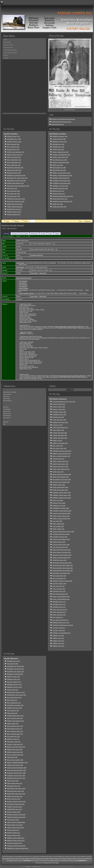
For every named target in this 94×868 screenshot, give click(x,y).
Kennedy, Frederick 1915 (14, 682)
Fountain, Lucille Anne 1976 (15, 744)
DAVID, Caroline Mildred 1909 (61, 597)
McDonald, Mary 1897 (13, 149)
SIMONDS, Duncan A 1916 (14, 684)
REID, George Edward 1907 (60, 594)
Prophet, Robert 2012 (13, 830)
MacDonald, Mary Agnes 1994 (15, 791)
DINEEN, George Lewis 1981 (15, 752)
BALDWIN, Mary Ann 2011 (14, 209)
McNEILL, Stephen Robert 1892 (61, 518)
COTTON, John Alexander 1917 (16, 152)
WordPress (28, 867)
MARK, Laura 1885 (58, 165)
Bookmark (88, 221)
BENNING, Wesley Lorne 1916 (61, 622)
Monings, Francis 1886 (59, 503)
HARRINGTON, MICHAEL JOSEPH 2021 (18, 848)
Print (80, 221)
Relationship (34, 234)
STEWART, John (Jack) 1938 (14, 708)
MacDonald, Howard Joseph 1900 (62, 563)
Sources (18, 236)
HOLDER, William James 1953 (15, 716)
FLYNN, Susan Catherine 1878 (61, 469)
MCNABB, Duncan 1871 (14, 661)
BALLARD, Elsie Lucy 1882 (60, 160)
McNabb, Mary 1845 (58, 417)
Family (50, 234)
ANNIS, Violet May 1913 (59, 612)
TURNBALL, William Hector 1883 (62, 493)
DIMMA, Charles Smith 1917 (15, 155)
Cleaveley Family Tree (37, 255)
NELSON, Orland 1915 (59, 194)
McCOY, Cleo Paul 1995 (14, 799)
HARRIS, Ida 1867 (57, 441)
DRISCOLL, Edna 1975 (13, 739)
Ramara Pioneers (9, 45)
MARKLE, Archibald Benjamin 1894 (62, 175)
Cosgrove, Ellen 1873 (58, 459)
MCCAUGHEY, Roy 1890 (59, 168)
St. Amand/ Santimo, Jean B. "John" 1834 (64, 402)
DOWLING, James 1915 (13, 679)
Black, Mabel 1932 (12, 700)
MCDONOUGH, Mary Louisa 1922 (16, 695)
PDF (29, 236)
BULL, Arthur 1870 (58, 446)
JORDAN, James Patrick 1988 (15, 765)
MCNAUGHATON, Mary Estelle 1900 (63, 565)
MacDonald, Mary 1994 (13, 786)
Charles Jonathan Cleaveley (27, 293)
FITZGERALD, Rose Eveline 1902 (61, 181)
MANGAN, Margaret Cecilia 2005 (16, 814)
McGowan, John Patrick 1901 (15, 674)
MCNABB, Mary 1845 (58, 144)
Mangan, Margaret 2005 (14, 812)
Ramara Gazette (8, 47)
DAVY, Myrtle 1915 (58, 617)
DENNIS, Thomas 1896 (59, 542)
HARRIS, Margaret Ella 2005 (15, 204)
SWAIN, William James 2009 (15, 825)
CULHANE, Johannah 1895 (60, 537)
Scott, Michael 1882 (12, 664)
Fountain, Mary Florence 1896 (61, 545)
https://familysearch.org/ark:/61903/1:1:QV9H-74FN (70, 327)
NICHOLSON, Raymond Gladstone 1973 (18, 186)
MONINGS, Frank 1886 (59, 506)
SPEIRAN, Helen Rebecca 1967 (15, 183)
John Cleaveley (23, 287)
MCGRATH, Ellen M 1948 (14, 173)
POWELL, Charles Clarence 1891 (61, 173)
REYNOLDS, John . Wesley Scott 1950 (17, 178)
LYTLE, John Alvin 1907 (59, 589)
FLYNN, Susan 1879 (58, 472)
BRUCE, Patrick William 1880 (61, 477)
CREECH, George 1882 (59, 485)
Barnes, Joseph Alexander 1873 (61, 456)
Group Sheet (34, 273)
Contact (6, 58)
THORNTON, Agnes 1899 (60, 560)
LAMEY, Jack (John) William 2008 (16, 822)
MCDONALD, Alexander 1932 (15, 168)
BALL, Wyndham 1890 (13, 147)
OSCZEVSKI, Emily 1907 (59, 591)
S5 (22, 342)
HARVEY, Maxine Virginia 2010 (15, 828)
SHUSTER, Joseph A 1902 (60, 584)
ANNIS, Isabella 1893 (58, 524)
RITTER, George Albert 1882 (60, 487)
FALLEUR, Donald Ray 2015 (15, 843)
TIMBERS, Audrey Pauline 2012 (16, 838)
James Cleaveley (24, 288)
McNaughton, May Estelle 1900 (61, 573)
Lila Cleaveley (23, 283)
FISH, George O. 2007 (13, 820)
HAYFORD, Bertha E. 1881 (14, 142)
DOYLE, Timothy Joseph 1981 (15, 755)
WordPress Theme (37, 867)
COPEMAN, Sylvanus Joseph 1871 (62, 451)
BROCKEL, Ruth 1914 (58, 191)
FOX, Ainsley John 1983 (13, 191)
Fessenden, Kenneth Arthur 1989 (16, 773)
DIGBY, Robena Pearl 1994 (14, 783)
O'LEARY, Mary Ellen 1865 (60, 433)
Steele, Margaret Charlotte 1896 (62, 550)
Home (5, 40)
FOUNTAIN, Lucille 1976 (14, 742)
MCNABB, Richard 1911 (59, 604)
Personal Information (8, 236)
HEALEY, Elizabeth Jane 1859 (60, 152)
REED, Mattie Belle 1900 (59, 576)
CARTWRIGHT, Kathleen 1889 (61, 508)
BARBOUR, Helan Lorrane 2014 (16, 840)
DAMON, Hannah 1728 (13, 136)
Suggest (57, 234)
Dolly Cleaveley (23, 281)
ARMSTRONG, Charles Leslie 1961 (16, 181)
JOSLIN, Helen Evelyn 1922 (60, 199)
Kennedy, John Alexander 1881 (61, 482)
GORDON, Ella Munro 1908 (60, 188)
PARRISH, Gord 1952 (58, 636)
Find (7, 221)
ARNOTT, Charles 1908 (13, 677)
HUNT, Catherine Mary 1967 (15, 718)
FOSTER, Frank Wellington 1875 (61, 155)
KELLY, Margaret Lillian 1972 (15, 726)
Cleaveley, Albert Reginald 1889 (61, 513)
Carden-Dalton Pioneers (11, 50)
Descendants (24, 234)
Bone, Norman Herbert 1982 (15, 760)
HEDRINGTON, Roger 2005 (14, 809)
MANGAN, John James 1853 (60, 422)
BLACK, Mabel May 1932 (14, 165)
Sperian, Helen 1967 (13, 724)
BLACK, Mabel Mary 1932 (14, 160)
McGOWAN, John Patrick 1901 (15, 669)
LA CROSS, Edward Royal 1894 (61, 534)
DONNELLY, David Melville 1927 (62, 633)
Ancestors (15, 234)
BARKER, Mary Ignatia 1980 (15, 749)
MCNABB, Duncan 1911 (59, 602)
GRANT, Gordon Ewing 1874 (60, 461)
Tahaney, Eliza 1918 (13, 690)
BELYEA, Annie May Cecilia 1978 (16, 747)
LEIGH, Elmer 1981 (12, 188)
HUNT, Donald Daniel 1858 (60, 427)
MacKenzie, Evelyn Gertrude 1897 (62, 555)
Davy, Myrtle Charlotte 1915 (60, 620)
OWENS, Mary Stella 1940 (14, 170)
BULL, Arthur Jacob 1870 (59, 448)
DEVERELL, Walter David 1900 (61, 178)
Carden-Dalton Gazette (10, 53)
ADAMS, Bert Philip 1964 (59, 207)
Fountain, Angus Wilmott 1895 (61, 539)
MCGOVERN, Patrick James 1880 (62, 479)
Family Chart (43, 273)
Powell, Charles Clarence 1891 (61, 516)
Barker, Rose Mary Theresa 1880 (62, 474)
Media (17, 221)
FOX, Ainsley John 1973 (13, 736)
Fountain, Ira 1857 (58, 425)
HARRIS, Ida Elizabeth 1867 (60, 443)
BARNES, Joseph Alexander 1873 (62, 454)
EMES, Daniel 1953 (12, 713)
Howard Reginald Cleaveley (24, 278)
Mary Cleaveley (23, 285)
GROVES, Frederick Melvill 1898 (61, 558)
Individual (6, 234)
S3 (22, 304)
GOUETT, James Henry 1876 (60, 157)
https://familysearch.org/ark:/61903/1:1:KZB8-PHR (72, 376)
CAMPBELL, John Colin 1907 (60, 186)
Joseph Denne (20, 263)
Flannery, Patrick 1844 (59, 404)
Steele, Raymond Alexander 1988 (16, 770)
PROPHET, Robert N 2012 (14, 212)
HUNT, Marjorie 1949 (13, 710)
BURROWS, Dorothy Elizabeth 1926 (62, 201)
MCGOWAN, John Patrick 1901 (15, 666)
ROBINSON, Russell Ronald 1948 (16, 175)
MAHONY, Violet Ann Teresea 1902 (62, 581)
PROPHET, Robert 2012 (13, 833)
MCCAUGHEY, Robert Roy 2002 (16, 201)
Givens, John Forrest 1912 (60, 610)
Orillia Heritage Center (57, 124)
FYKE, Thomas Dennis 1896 (60, 547)
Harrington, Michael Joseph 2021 (16, 846)
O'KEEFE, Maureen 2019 (14, 214)
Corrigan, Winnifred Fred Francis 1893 (63, 532)
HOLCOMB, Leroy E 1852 (14, 139)
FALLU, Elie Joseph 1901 (59, 578)
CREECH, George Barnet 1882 (61, 162)
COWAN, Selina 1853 (58, 149)
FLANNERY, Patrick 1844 (59, 412)
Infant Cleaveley (23, 290)
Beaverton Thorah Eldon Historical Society (63, 119)
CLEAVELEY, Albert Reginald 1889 (62, 511)
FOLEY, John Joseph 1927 (14, 157)
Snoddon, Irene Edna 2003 (14, 807)
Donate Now (7, 42)
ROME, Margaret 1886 (13, 144)
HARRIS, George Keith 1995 (15, 796)
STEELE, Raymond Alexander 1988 (17, 768)
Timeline (43, 234)
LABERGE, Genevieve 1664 (60, 136)
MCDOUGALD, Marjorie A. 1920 (16, 692)
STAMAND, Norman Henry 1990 (16, 199)
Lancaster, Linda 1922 (59, 628)
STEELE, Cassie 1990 (13, 781)
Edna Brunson (20, 267)
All (24, 236)
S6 (22, 332)
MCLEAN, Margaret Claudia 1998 (16, 801)
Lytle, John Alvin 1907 (59, 586)
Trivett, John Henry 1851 (59, 420)
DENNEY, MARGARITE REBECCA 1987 (17, 762)
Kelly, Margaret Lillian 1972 (15, 729)
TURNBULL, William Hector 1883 (62, 498)
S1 (22, 336)
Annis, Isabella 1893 (58, 526)
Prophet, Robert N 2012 (14, 835)
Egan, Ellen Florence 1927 (14, 697)
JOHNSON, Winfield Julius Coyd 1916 (63, 196)
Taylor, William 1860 (58, 430)
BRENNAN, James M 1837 (60, 142)
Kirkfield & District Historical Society (61, 122)
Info (26, 221)
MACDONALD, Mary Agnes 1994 (16, 788)
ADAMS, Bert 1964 (58, 204)
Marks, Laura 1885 (58, 500)
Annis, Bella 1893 (57, 521)
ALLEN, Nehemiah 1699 (59, 139)
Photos (6, 55)
